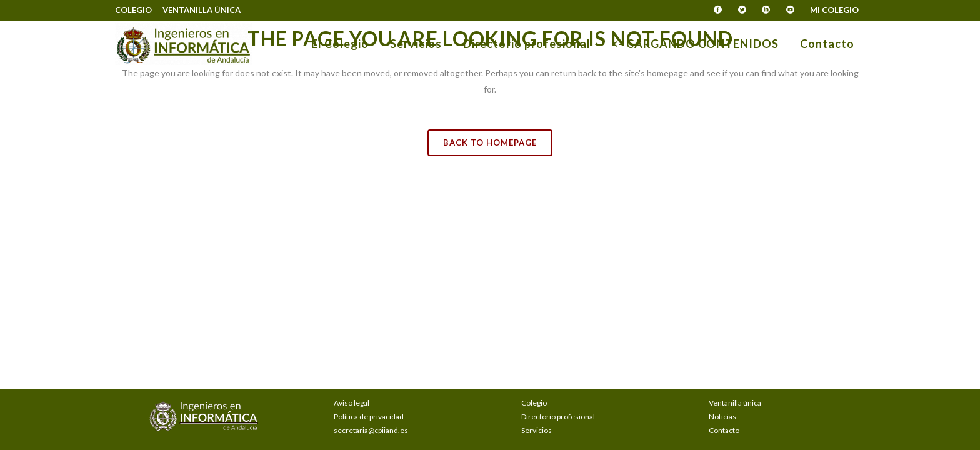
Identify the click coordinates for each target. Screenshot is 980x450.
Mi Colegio (834, 10)
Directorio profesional (558, 417)
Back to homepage (490, 142)
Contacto (724, 430)
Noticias (722, 417)
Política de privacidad (369, 417)
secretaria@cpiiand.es (371, 430)
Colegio (133, 10)
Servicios (537, 430)
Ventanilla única (202, 10)
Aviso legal (352, 403)
